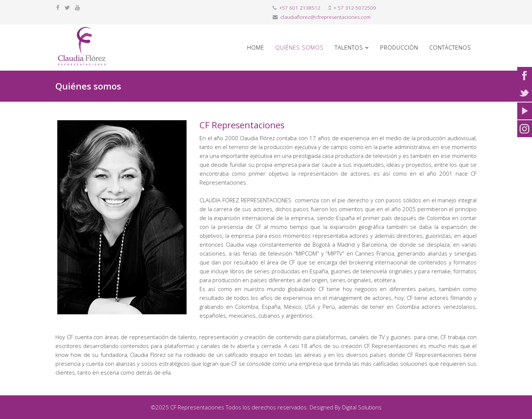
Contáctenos (450, 47)
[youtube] (77, 7)
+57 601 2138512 (300, 8)
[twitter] (67, 7)
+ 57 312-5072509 (355, 8)
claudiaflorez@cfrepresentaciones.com (325, 17)
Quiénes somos (299, 47)
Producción (399, 47)
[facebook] (58, 7)
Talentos (349, 47)
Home (256, 47)
